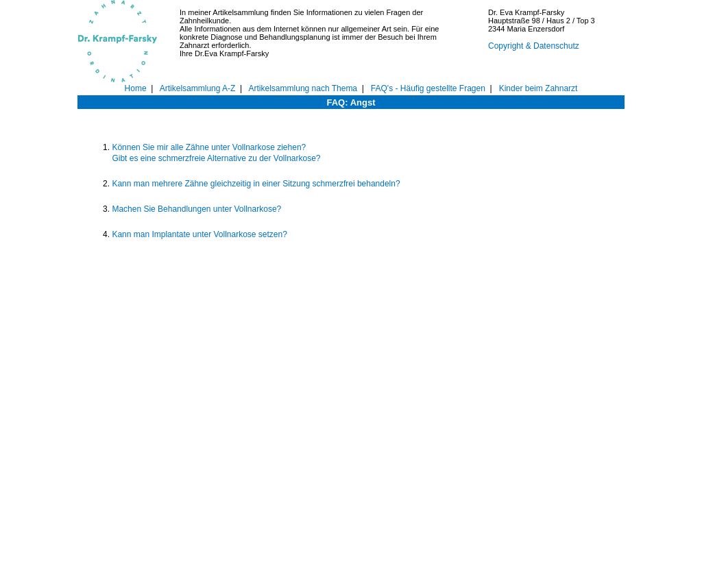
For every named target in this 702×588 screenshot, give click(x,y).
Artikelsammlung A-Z (198, 88)
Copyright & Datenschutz (534, 46)
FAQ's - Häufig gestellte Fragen (428, 88)
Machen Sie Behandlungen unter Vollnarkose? (196, 209)
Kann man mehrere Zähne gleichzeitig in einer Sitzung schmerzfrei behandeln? (256, 184)
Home (136, 88)
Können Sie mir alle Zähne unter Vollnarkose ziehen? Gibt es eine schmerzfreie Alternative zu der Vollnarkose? (216, 153)
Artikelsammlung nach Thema (303, 88)
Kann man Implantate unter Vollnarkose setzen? (199, 234)
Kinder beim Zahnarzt (538, 88)
